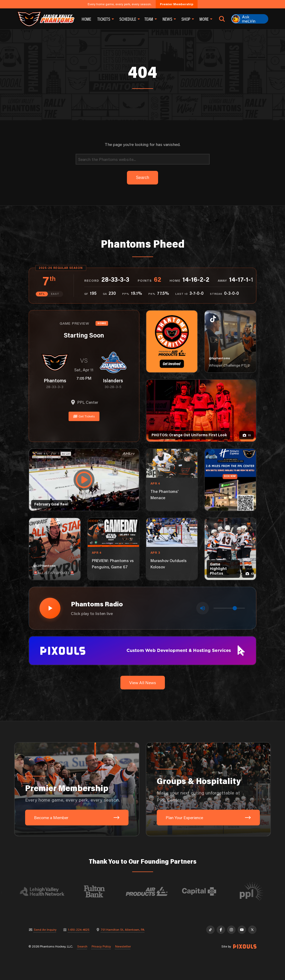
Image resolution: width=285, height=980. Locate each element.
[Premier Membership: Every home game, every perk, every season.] (77, 789)
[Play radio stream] (50, 608)
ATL (42, 294)
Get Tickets (84, 416)
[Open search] (222, 19)
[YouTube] (242, 930)
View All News (143, 682)
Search (82, 946)
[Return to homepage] (46, 19)
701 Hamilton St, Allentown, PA (123, 930)
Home (86, 19)
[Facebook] (221, 930)
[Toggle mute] (203, 608)
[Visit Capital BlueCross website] (204, 891)
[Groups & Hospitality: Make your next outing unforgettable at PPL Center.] (208, 789)
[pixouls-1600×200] (142, 650)
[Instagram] (231, 930)
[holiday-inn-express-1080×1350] (230, 480)
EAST (55, 294)
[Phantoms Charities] (172, 341)
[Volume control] (229, 608)
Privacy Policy (101, 946)
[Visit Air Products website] (152, 891)
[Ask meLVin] (250, 19)
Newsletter (123, 946)
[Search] (143, 159)
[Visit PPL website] (256, 891)
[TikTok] (210, 930)
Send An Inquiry (45, 930)
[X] (252, 930)
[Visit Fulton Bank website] (99, 891)
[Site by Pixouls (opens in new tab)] (245, 946)
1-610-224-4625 (79, 930)
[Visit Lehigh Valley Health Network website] (47, 891)
